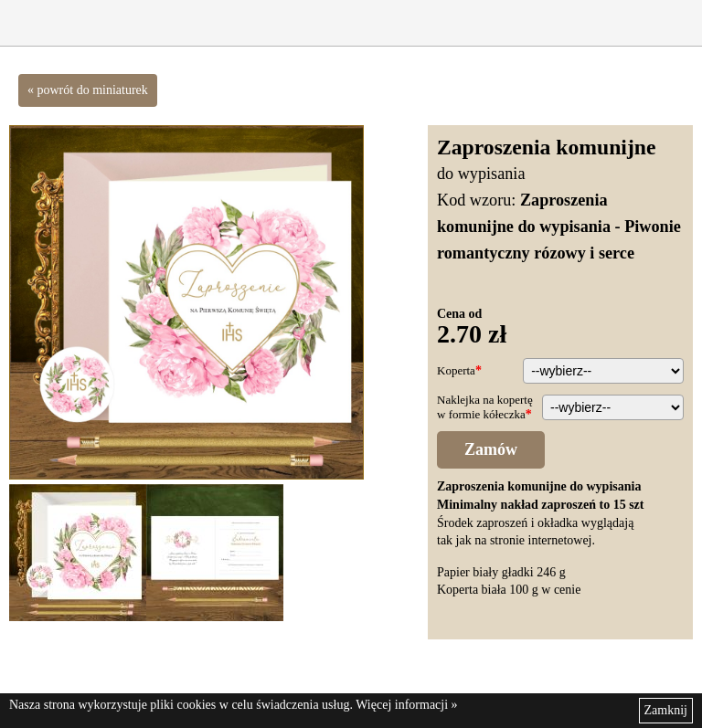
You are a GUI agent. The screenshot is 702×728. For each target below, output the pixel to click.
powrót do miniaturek (93, 90)
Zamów (491, 449)
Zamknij (666, 710)
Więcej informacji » (406, 705)
